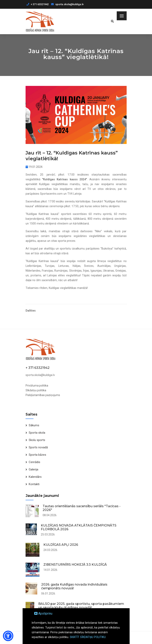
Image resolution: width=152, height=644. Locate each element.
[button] (8, 636)
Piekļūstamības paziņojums (43, 395)
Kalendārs (35, 477)
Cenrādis (34, 462)
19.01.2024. (34, 167)
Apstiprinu (43, 613)
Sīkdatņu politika (36, 390)
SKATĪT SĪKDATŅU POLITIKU (88, 637)
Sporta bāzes (37, 455)
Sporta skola (37, 433)
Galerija (33, 469)
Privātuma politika (37, 386)
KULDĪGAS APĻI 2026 (61, 545)
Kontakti (34, 484)
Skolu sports (37, 440)
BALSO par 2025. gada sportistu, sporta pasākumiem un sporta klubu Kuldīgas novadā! (81, 606)
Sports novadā (38, 447)
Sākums (34, 425)
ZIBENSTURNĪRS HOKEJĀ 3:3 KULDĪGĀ (75, 565)
